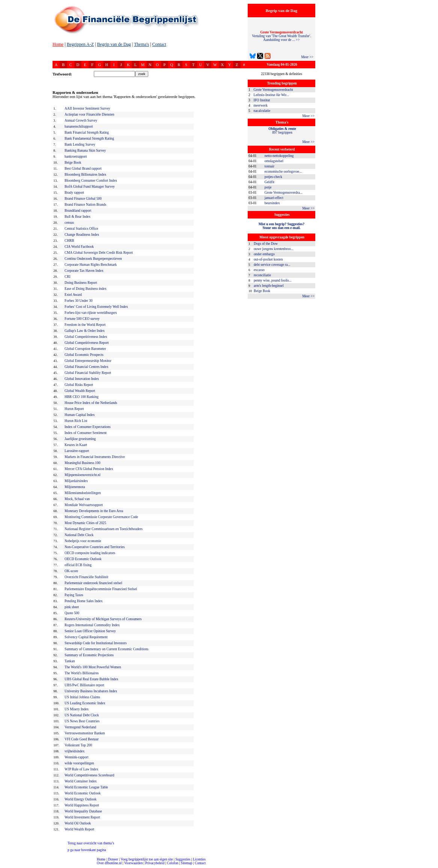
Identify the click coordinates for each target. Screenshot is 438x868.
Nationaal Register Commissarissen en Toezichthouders (104, 529)
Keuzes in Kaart (76, 445)
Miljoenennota (75, 487)
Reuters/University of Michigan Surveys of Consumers (103, 619)
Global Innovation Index (82, 379)
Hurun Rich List (76, 421)
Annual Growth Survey (81, 121)
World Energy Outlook (81, 799)
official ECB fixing (78, 565)
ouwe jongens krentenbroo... (274, 249)
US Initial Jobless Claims (82, 697)
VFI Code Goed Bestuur (82, 739)
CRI (68, 277)
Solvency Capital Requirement (86, 637)
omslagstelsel (274, 161)
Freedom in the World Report (85, 325)
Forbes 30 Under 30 (78, 301)
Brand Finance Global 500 (83, 199)
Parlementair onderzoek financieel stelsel (93, 583)
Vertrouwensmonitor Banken (85, 733)
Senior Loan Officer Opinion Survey (90, 631)
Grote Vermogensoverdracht (273, 90)
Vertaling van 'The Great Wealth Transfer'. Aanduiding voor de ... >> (281, 36)
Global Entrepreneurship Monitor (88, 361)
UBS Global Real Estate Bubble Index (91, 679)
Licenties (199, 859)
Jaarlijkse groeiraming (80, 439)
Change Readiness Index (82, 235)
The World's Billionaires (82, 673)
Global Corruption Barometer (85, 349)
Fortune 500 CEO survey (82, 319)
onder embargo (264, 254)
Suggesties (183, 859)
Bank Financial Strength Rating (87, 133)
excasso (259, 270)
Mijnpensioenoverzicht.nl (83, 475)
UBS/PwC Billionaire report (84, 685)
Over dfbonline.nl (109, 863)
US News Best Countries (82, 721)
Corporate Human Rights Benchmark (91, 265)
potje (268, 187)
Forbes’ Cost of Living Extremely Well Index (96, 307)
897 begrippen (282, 131)
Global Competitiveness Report (87, 343)
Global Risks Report (79, 385)
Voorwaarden (134, 863)
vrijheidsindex (75, 751)
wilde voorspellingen (79, 763)
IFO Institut (262, 100)
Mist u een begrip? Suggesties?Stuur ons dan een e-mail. (281, 226)
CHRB (69, 241)
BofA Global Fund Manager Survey (90, 187)
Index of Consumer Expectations (88, 427)
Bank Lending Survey (80, 145)
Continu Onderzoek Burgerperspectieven (93, 259)
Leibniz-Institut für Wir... (271, 95)
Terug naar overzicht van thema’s (91, 843)
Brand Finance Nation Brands (85, 205)
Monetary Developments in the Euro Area (94, 511)
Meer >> (307, 57)
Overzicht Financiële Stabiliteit (87, 577)
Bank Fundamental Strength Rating (89, 139)
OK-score (71, 571)
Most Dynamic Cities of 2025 (85, 523)
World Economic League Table (86, 787)
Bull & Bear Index (78, 217)
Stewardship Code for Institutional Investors (96, 643)
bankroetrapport (76, 157)
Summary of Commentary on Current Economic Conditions (106, 649)
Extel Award (73, 295)
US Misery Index (77, 709)
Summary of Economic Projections (89, 655)
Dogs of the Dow (266, 244)
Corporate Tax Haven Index (84, 271)
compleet (4, 866)
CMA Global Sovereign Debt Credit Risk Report (99, 253)
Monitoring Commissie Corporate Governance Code (101, 517)
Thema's (141, 44)
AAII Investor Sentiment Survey (87, 108)
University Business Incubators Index (91, 691)
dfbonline (431, 866)
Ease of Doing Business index (86, 289)
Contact (159, 44)
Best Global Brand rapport (83, 169)
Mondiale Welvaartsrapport (84, 505)
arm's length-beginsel (269, 286)
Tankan (70, 661)
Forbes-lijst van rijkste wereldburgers (91, 313)
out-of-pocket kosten (268, 259)
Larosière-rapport (77, 451)
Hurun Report (74, 409)
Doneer (113, 859)
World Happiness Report (82, 805)
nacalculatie (262, 111)
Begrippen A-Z (80, 44)
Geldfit (269, 182)
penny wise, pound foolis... (273, 280)
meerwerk (261, 105)
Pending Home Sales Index (84, 601)
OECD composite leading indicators (90, 553)
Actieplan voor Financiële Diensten (89, 115)
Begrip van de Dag (114, 44)
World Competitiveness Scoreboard (89, 775)
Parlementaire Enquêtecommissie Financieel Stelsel (101, 589)
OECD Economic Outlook (83, 559)
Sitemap (187, 863)
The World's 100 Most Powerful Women (93, 667)
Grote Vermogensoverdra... (284, 193)
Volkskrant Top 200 (78, 745)
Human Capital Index (80, 415)
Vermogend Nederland (80, 727)
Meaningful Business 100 (82, 463)
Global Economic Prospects (84, 355)
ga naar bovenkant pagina (87, 850)
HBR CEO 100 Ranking (81, 397)
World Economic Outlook (83, 793)
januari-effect (274, 198)
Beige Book (262, 291)
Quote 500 (72, 613)
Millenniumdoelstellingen (83, 493)
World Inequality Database (83, 811)
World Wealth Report (79, 829)
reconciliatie (262, 275)
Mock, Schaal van (77, 499)
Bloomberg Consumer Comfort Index (91, 181)
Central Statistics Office (81, 229)
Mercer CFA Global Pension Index (89, 469)
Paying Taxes (74, 595)
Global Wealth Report (80, 391)
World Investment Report (82, 817)
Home (58, 44)
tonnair (269, 166)
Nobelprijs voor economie (83, 541)
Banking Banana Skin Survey (85, 151)
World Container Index (81, 781)
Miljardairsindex (76, 481)
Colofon (173, 863)
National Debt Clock (79, 535)
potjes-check (273, 177)
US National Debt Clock (82, 715)
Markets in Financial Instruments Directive (95, 457)
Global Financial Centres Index (87, 367)
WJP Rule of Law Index (81, 769)
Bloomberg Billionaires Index (85, 175)
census (69, 223)
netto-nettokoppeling (279, 156)
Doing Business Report (81, 283)
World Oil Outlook (78, 823)
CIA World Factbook (79, 247)
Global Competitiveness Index (86, 337)
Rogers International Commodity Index (92, 625)
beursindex (272, 203)
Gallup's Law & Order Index (85, 331)
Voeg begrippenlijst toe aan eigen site (147, 859)
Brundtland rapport (78, 211)
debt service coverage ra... (272, 265)
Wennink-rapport (77, 757)
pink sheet (72, 607)
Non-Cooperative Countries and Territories (95, 547)
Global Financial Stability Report (88, 373)
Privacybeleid (155, 863)
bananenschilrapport (79, 127)
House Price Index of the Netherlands (91, 403)
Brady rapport (74, 193)
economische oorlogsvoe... (283, 172)
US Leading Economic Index (85, 703)
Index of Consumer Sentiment (86, 433)
